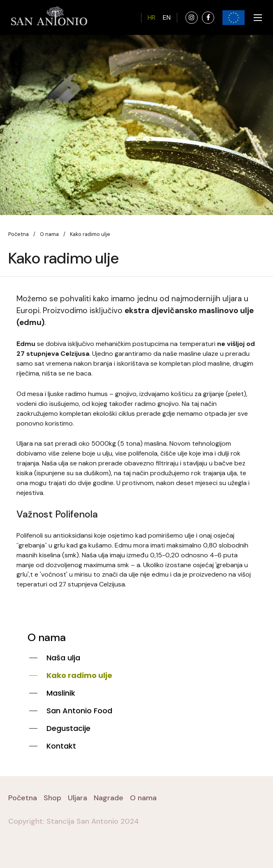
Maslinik (61, 693)
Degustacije (68, 728)
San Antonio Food (79, 711)
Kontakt (61, 746)
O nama (49, 234)
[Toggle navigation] (255, 17)
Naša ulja (63, 658)
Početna (19, 234)
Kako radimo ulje (79, 675)
